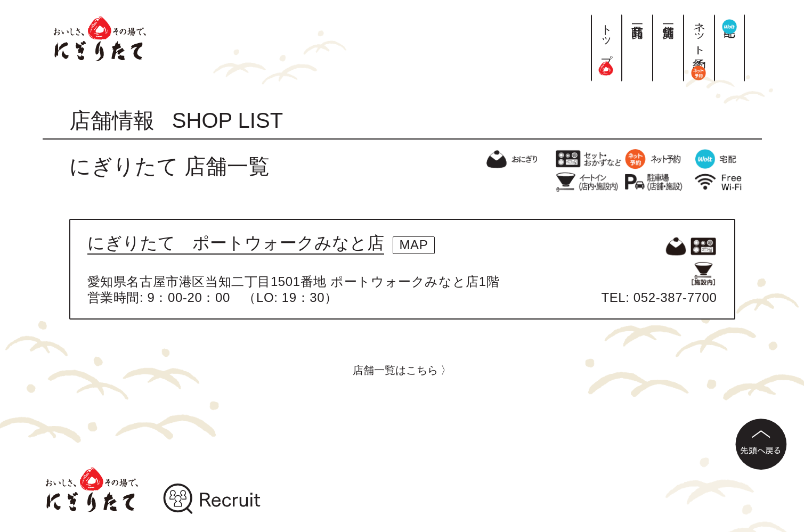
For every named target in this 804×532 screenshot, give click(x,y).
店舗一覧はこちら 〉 (402, 370)
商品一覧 (637, 18)
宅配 (730, 24)
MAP (414, 245)
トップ (607, 45)
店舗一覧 (668, 18)
